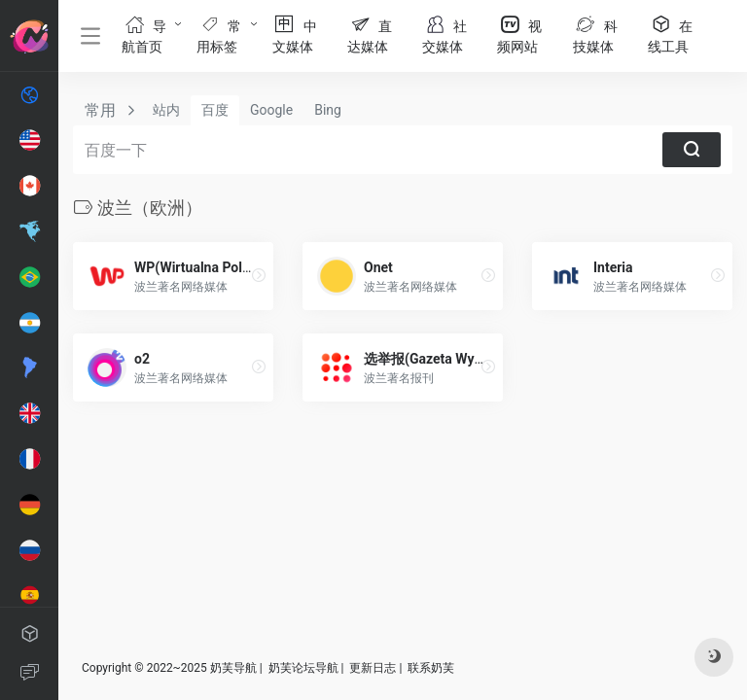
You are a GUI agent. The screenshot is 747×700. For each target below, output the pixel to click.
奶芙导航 (233, 668)
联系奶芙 (431, 668)
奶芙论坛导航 (303, 668)
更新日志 (373, 668)
